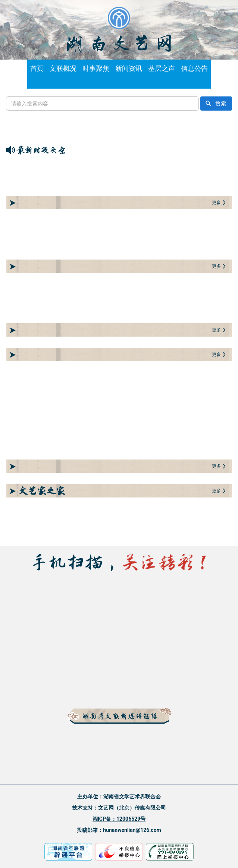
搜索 (216, 103)
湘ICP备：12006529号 (119, 819)
